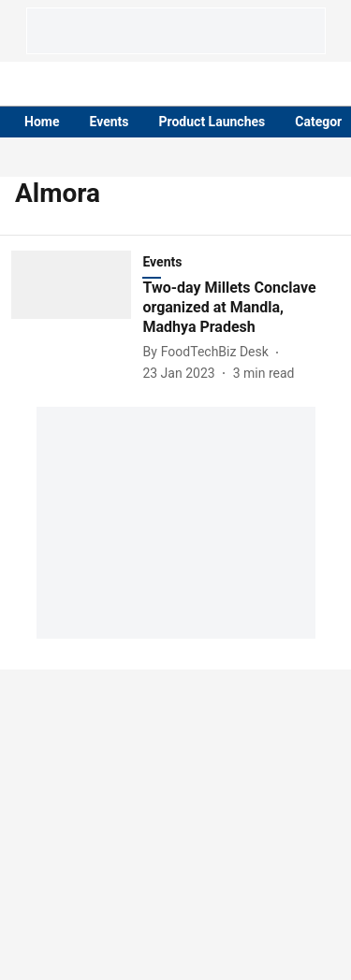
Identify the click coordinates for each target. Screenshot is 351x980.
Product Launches (212, 122)
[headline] (241, 308)
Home (42, 122)
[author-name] (209, 352)
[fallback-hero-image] (77, 317)
